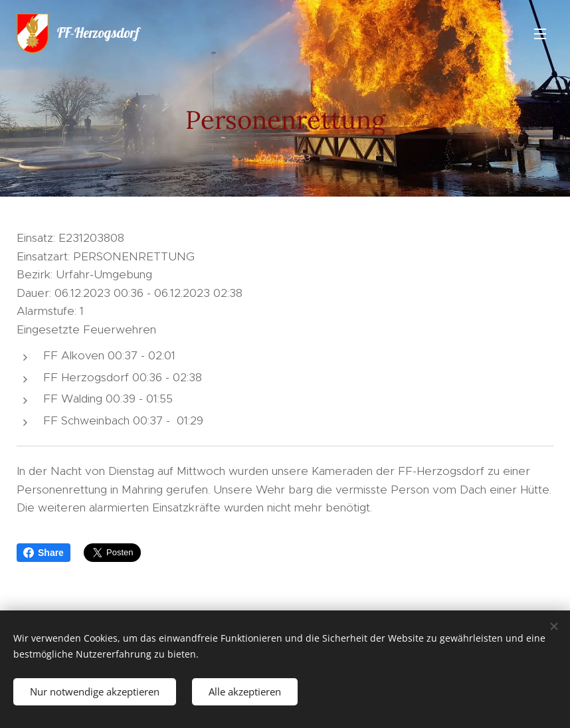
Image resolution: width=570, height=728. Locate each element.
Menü (540, 34)
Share (44, 553)
